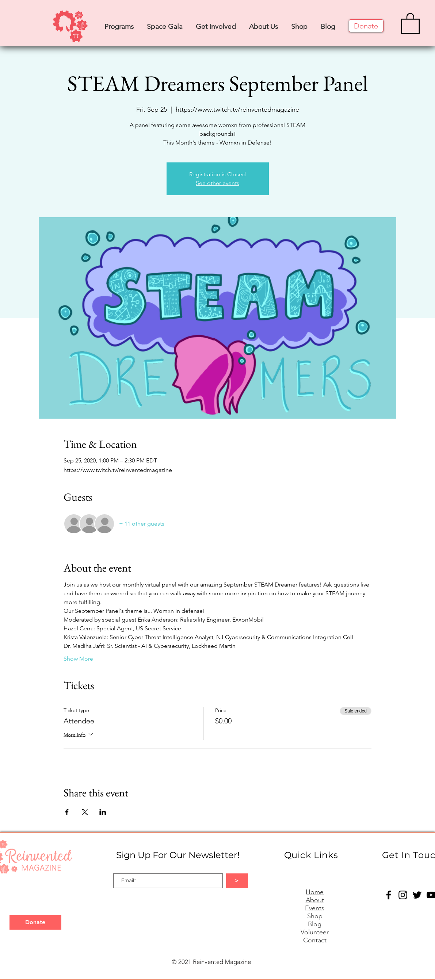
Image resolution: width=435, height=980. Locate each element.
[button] (119, 23)
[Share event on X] (85, 812)
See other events (217, 183)
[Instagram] (403, 895)
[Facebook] (389, 895)
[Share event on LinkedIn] (103, 812)
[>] (237, 881)
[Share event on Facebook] (67, 812)
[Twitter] (417, 895)
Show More (78, 659)
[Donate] (366, 26)
